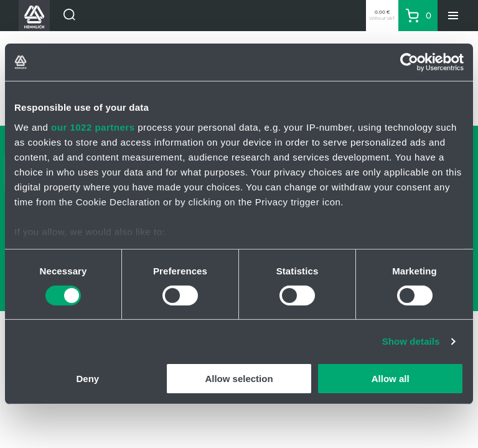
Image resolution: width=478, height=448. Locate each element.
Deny (87, 379)
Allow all (391, 379)
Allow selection (239, 379)
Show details (411, 341)
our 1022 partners (93, 127)
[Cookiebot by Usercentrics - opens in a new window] (409, 62)
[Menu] (453, 16)
